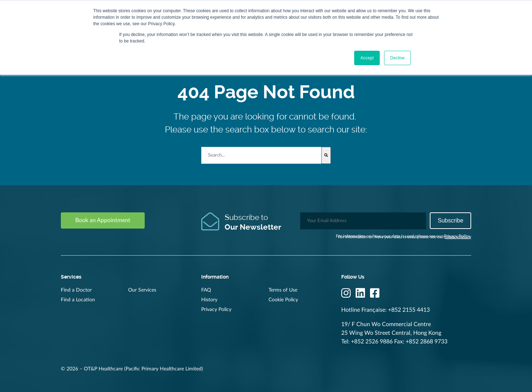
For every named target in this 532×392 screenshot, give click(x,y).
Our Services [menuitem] (142, 290)
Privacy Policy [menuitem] (216, 310)
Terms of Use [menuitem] (283, 290)
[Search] (326, 155)
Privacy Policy (457, 236)
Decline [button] (397, 58)
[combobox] (262, 155)
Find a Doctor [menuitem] (76, 290)
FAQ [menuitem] (206, 290)
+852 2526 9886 (372, 342)
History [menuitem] (209, 300)
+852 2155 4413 (409, 310)
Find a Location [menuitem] (78, 300)
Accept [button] (367, 58)
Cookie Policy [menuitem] (283, 300)
